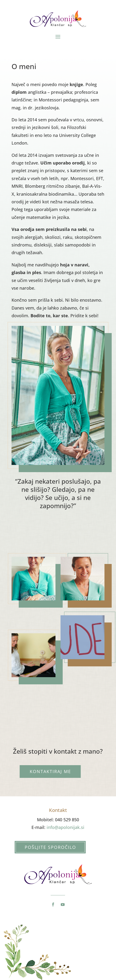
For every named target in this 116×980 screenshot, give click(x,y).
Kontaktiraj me (45, 771)
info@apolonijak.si (65, 827)
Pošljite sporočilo (45, 847)
